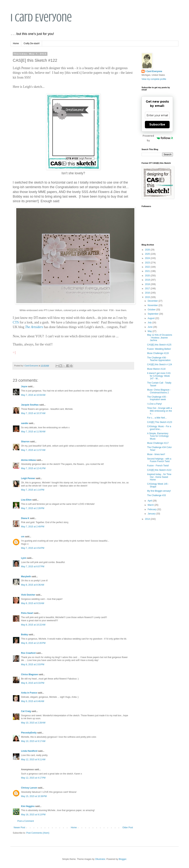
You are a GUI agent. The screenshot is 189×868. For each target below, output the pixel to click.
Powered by (158, 138)
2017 (148, 289)
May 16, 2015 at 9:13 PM (33, 815)
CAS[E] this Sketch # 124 (160, 365)
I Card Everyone (41, 18)
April (150, 501)
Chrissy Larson (29, 788)
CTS (16, 322)
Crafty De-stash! (32, 43)
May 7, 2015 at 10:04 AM (33, 395)
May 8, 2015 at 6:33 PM (33, 683)
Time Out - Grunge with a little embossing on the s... (159, 411)
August (151, 318)
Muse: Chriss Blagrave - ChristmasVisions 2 (159, 391)
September (153, 314)
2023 (148, 263)
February (152, 509)
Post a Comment (26, 821)
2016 (148, 293)
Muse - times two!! (156, 454)
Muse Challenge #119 (158, 353)
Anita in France (29, 693)
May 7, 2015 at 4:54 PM (33, 548)
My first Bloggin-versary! (159, 491)
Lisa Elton (26, 500)
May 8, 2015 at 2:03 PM (33, 664)
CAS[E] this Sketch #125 (159, 345)
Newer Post (19, 828)
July (150, 323)
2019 (148, 280)
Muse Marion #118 (156, 369)
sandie (25, 423)
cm (23, 537)
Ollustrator (100, 859)
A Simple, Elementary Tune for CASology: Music (158, 436)
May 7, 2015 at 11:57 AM (33, 450)
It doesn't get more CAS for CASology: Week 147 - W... (159, 376)
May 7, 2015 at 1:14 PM (33, 490)
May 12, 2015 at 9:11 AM (33, 759)
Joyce (24, 386)
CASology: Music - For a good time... (159, 428)
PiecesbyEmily (29, 733)
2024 (148, 258)
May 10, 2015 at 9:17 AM (33, 741)
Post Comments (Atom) (38, 833)
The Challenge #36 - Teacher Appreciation (159, 359)
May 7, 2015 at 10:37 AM (33, 413)
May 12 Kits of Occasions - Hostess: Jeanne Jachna (160, 338)
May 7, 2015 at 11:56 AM (33, 432)
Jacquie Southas (30, 405)
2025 (148, 254)
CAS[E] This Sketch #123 (160, 422)
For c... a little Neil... (157, 418)
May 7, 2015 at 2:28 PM (33, 508)
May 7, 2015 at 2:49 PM (33, 527)
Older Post (128, 828)
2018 (148, 284)
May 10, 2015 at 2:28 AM (33, 723)
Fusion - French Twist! (158, 466)
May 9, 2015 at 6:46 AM (33, 701)
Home (16, 43)
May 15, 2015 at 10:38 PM (34, 796)
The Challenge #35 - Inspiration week (157, 398)
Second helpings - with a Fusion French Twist (159, 460)
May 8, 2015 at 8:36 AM (33, 585)
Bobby (24, 635)
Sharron (25, 442)
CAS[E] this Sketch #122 (159, 470)
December (153, 301)
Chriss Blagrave (29, 674)
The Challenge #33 (156, 495)
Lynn (24, 558)
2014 (148, 519)
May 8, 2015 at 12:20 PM (33, 643)
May (150, 331)
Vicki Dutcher (28, 595)
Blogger (122, 859)
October (152, 310)
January (152, 514)
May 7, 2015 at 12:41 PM (33, 468)
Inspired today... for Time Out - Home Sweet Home (159, 477)
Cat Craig (26, 711)
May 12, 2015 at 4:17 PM (33, 778)
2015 (148, 297)
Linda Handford (29, 751)
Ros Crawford (28, 653)
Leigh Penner (28, 478)
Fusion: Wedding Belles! (159, 349)
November (153, 305)
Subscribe (157, 124)
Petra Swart (27, 613)
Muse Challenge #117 (158, 443)
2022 (148, 267)
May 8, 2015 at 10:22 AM (33, 625)
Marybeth (26, 577)
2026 (148, 250)
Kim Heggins (28, 806)
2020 (148, 276)
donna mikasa (28, 460)
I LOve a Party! (154, 404)
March (151, 505)
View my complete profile (154, 79)
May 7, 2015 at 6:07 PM (33, 567)
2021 (148, 271)
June (150, 327)
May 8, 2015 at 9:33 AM (33, 603)
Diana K (25, 518)
